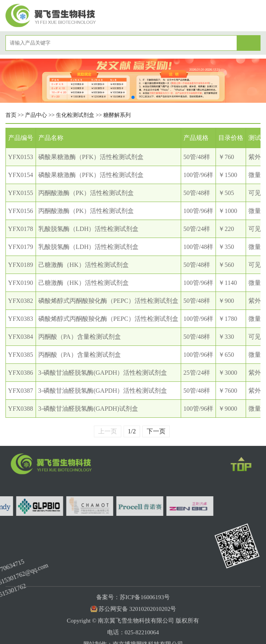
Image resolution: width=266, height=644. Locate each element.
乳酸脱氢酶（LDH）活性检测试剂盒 (89, 229)
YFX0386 (21, 373)
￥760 (226, 157)
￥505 (226, 193)
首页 (11, 115)
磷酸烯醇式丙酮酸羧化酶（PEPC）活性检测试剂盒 (108, 301)
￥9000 (228, 409)
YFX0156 (21, 211)
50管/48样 (197, 157)
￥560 (226, 265)
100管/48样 (198, 247)
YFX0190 (21, 283)
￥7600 (228, 391)
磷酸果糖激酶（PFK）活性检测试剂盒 (91, 157)
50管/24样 (197, 229)
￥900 (226, 301)
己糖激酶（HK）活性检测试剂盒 (84, 265)
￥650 (226, 355)
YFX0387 (21, 391)
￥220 (226, 229)
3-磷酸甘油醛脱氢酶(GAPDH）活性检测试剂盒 (103, 373)
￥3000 (228, 373)
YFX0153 (21, 157)
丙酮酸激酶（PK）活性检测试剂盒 (86, 193)
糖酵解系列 (117, 115)
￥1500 (228, 175)
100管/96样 (198, 175)
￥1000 (228, 211)
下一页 (156, 439)
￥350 (226, 247)
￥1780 (228, 319)
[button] (133, 97)
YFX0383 (21, 319)
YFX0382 (21, 301)
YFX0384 (21, 337)
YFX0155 (21, 193)
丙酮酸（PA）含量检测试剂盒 (80, 337)
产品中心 (36, 115)
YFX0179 (21, 247)
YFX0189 (21, 265)
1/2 (132, 439)
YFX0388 (21, 409)
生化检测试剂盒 (75, 115)
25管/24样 (197, 373)
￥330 (226, 337)
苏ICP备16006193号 (145, 618)
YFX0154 (21, 175)
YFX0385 (21, 355)
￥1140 (227, 283)
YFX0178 (21, 229)
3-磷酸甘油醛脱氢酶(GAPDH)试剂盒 (88, 409)
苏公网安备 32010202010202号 (137, 630)
